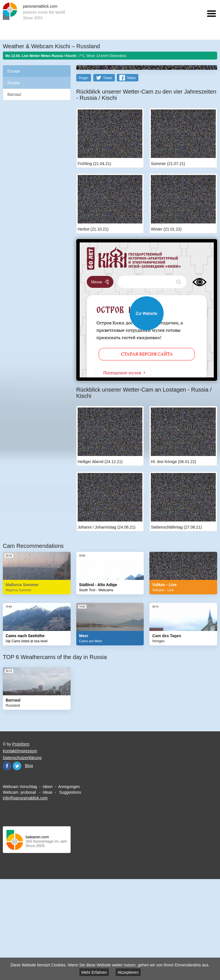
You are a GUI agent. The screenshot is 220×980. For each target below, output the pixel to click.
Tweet (108, 179)
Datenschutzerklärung (22, 859)
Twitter (17, 867)
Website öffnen (147, 414)
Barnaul (14, 94)
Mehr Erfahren (94, 972)
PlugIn (84, 179)
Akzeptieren (128, 972)
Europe (14, 71)
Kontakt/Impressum (20, 852)
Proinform (21, 845)
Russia (13, 83)
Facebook (7, 867)
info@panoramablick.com (25, 899)
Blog (29, 867)
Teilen (131, 179)
